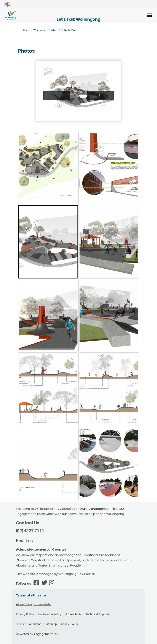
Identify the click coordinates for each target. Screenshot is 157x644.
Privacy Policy (25, 614)
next (93, 95)
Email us (24, 541)
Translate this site (31, 595)
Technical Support (98, 614)
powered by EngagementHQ (37, 634)
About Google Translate (33, 604)
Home (27, 30)
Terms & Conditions (29, 624)
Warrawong (40, 30)
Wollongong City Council (77, 574)
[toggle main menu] (149, 15)
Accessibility (73, 614)
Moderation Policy (50, 614)
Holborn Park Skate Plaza (63, 30)
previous (56, 95)
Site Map (51, 624)
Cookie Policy (70, 624)
